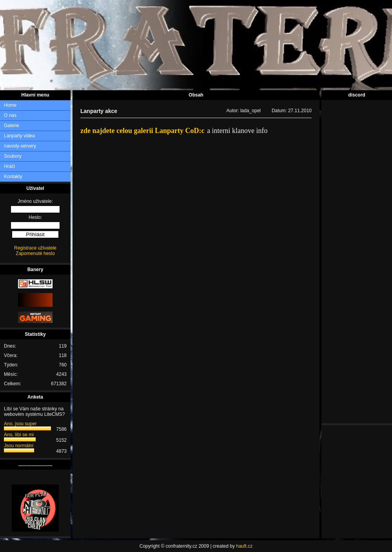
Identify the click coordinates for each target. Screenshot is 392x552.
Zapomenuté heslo (35, 253)
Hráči (9, 166)
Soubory (13, 156)
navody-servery (20, 146)
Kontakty (13, 177)
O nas (10, 115)
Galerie (12, 126)
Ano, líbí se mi (19, 435)
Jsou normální (19, 446)
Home (10, 105)
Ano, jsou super (20, 424)
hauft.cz (244, 546)
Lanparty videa (19, 136)
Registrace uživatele (35, 248)
